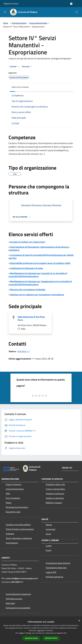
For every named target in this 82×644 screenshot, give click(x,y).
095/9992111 (24, 351)
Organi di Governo (14, 484)
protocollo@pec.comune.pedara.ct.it (22, 578)
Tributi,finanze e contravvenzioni (20, 529)
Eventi (49, 550)
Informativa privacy (14, 599)
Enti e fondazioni (13, 498)
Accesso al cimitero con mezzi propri (28, 242)
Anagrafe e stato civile (55, 484)
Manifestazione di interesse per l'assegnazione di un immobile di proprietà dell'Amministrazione (40, 283)
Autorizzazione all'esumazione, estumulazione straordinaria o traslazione (39, 248)
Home (6, 23)
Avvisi (48, 534)
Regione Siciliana (11, 4)
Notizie (49, 525)
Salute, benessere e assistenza (19, 538)
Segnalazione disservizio (56, 568)
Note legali (10, 603)
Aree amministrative (38, 23)
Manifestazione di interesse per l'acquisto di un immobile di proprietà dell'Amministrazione (38, 275)
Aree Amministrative (15, 489)
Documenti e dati (13, 512)
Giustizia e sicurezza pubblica (18, 525)
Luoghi (49, 546)
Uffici (8, 494)
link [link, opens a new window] (65, 633)
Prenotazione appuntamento (58, 563)
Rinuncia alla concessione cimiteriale (28, 290)
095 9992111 (17, 582)
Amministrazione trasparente (18, 594)
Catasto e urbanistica (55, 498)
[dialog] (41, 631)
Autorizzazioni (12, 543)
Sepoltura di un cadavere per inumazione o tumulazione (37, 295)
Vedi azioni (27, 67)
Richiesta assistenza (54, 577)
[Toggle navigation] (5, 12)
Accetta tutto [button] (31, 638)
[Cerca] (77, 12)
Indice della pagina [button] (20, 87)
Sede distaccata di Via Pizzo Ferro (31, 318)
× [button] (79, 621)
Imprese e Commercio (55, 494)
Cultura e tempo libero (55, 489)
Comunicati (51, 529)
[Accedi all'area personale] (71, 4)
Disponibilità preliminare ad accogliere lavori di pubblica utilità (40, 263)
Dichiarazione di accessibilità (18, 608)
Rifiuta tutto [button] (51, 638)
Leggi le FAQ (51, 572)
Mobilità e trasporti (54, 503)
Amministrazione (19, 23)
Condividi (15, 67)
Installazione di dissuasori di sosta (26, 268)
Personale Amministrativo (17, 507)
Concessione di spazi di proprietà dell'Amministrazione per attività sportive (41, 257)
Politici (9, 503)
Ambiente (10, 534)
